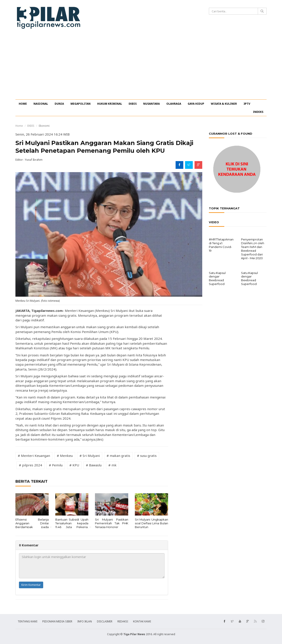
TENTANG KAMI (27, 621)
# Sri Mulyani (90, 456)
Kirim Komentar (31, 585)
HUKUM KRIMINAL (110, 104)
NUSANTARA (151, 104)
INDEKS (258, 112)
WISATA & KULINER (224, 104)
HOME (23, 104)
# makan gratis (118, 456)
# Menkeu (65, 456)
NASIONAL (41, 104)
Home (19, 126)
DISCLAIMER (105, 621)
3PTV (247, 104)
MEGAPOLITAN (81, 104)
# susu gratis (147, 456)
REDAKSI (123, 621)
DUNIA (59, 104)
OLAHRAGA (174, 104)
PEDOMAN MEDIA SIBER (57, 621)
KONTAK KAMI (142, 621)
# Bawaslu (94, 465)
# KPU (74, 465)
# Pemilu (56, 465)
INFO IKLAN (85, 621)
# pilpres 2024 (31, 465)
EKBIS (133, 104)
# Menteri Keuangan (34, 456)
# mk (112, 465)
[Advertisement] (141, 66)
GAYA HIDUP (196, 104)
